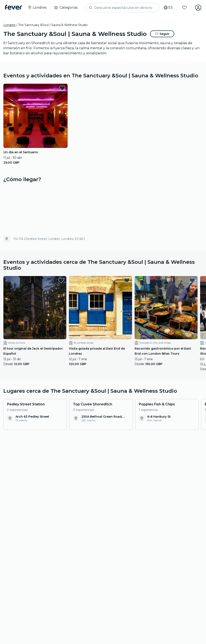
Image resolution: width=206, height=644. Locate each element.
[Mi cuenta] (198, 8)
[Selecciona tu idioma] (168, 8)
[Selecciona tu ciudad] (37, 8)
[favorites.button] (62, 88)
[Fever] (13, 7)
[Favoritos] (184, 8)
